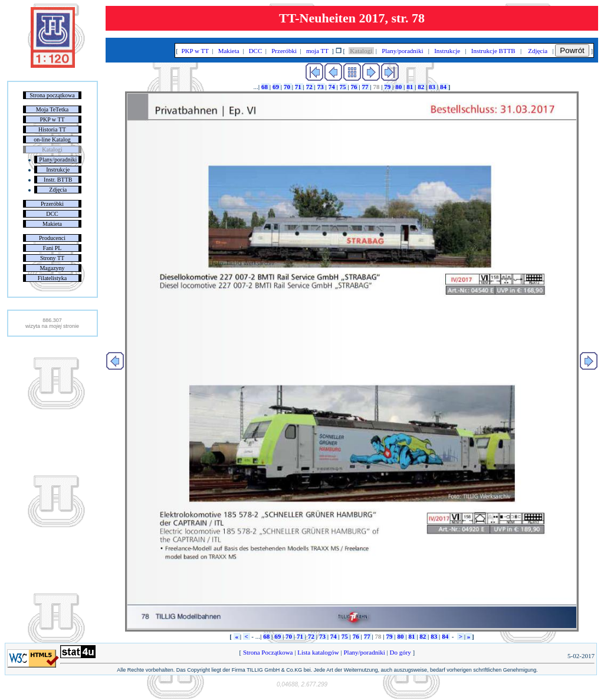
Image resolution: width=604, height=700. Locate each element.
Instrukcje (58, 170)
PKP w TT (52, 119)
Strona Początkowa (268, 652)
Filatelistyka (52, 278)
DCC (52, 214)
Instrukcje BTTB (493, 51)
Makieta (52, 224)
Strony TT (52, 258)
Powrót (572, 50)
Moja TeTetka (52, 109)
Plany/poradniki (58, 160)
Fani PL (52, 248)
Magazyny (52, 268)
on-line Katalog (52, 139)
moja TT (317, 51)
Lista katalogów (318, 652)
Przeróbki (52, 204)
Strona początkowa (52, 95)
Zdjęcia (58, 190)
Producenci (52, 238)
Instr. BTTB (58, 180)
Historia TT (52, 129)
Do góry (401, 652)
